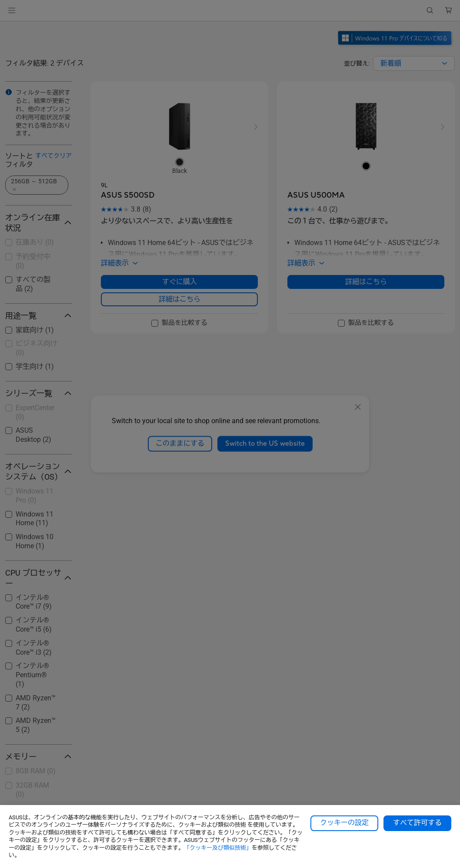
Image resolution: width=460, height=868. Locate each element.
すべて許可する (417, 823)
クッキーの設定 (344, 823)
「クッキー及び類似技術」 (218, 848)
